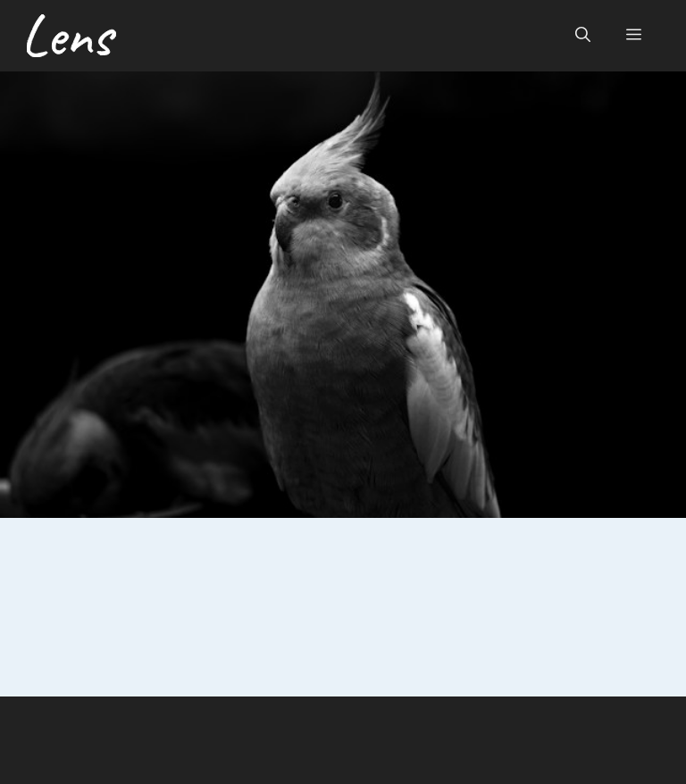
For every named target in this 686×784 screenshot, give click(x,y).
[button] (583, 36)
